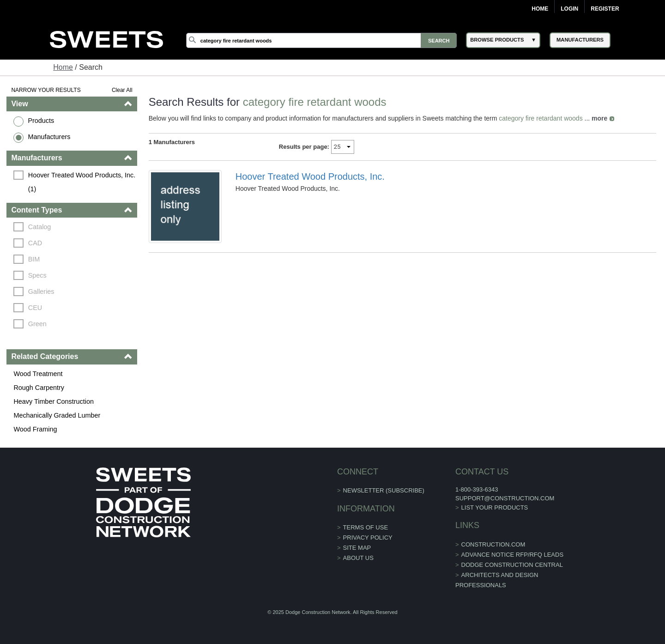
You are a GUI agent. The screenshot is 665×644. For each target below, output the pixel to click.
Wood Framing (35, 429)
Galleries (41, 292)
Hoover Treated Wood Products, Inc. (310, 176)
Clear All (122, 90)
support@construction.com (505, 498)
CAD (35, 243)
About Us (358, 558)
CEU (35, 308)
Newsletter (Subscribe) (384, 490)
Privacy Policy (368, 538)
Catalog (40, 227)
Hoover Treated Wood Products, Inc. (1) (83, 182)
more (599, 118)
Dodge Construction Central (512, 565)
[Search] (321, 40)
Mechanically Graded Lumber (57, 415)
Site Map (357, 548)
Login (569, 9)
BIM (34, 259)
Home (540, 9)
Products (41, 121)
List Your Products (495, 507)
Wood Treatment (38, 374)
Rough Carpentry (39, 388)
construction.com (493, 544)
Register (605, 9)
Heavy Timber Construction (54, 401)
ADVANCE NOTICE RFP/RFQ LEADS (513, 555)
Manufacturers (49, 137)
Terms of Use (366, 527)
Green (37, 324)
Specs (37, 275)
